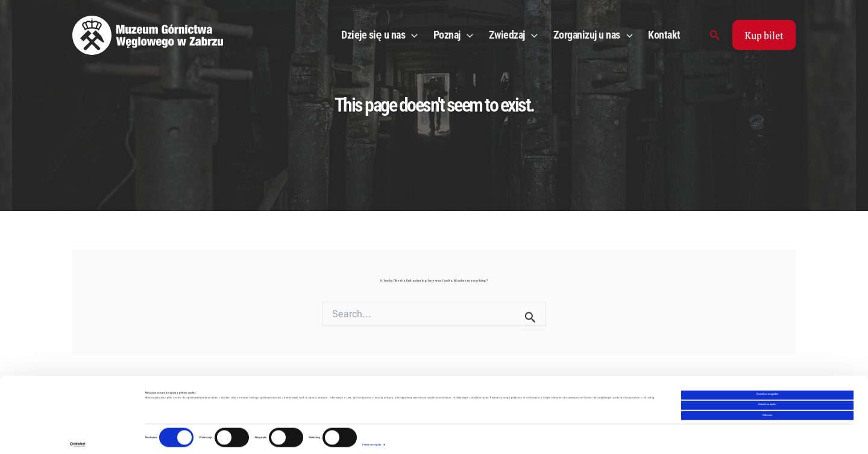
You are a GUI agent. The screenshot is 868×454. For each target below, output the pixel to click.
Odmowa (767, 408)
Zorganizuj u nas (593, 35)
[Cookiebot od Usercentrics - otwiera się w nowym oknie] (78, 438)
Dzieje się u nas (379, 35)
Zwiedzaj (513, 35)
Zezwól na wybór (767, 397)
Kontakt (664, 35)
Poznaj (453, 35)
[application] (411, 35)
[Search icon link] (715, 35)
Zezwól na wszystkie (767, 387)
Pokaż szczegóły (372, 437)
